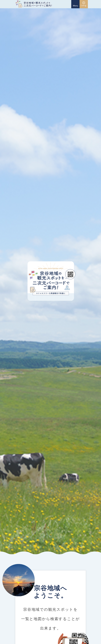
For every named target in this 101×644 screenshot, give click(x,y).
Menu (75, 4)
